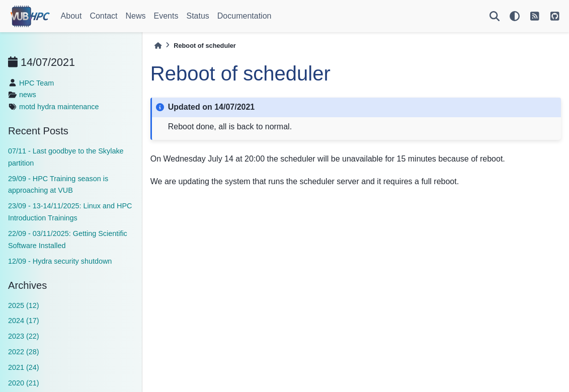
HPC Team (36, 83)
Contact (103, 16)
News (136, 16)
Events (166, 16)
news (28, 95)
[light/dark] (515, 16)
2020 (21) (24, 383)
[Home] (158, 46)
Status (197, 16)
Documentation (245, 16)
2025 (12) (24, 305)
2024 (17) (24, 321)
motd (27, 107)
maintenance (78, 107)
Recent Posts (38, 131)
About (71, 16)
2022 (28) (24, 352)
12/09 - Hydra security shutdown (60, 261)
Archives (27, 285)
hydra (46, 107)
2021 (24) (24, 367)
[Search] (495, 16)
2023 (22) (24, 336)
